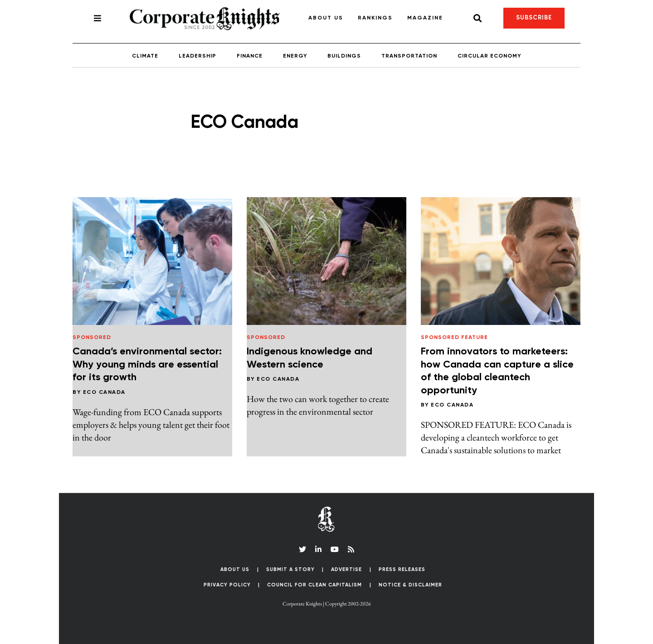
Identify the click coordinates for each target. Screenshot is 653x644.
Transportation (409, 56)
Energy (295, 56)
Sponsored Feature (454, 338)
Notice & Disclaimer (410, 585)
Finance (250, 56)
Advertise (346, 569)
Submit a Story (290, 569)
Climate (145, 56)
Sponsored (92, 338)
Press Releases (402, 569)
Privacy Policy (227, 585)
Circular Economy (489, 56)
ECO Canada (104, 392)
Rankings (375, 18)
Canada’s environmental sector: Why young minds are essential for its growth (147, 365)
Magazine (425, 18)
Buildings (344, 56)
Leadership (197, 56)
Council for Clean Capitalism (314, 585)
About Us (326, 18)
